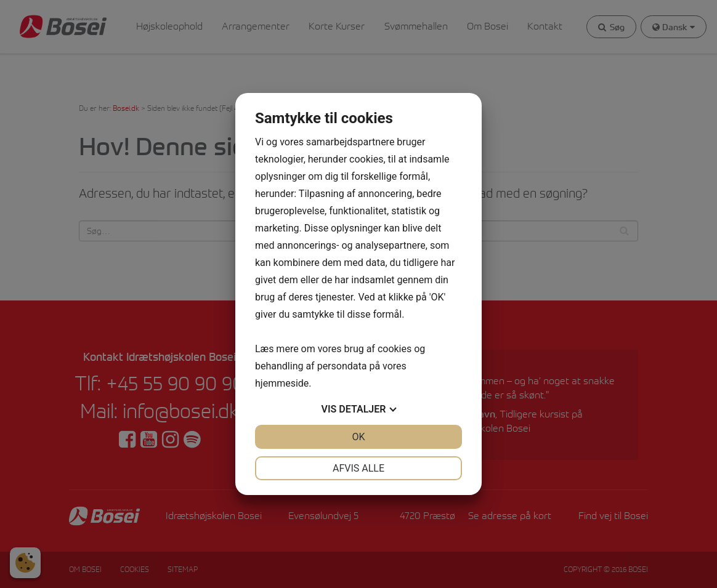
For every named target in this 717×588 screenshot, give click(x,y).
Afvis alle (358, 468)
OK (358, 437)
